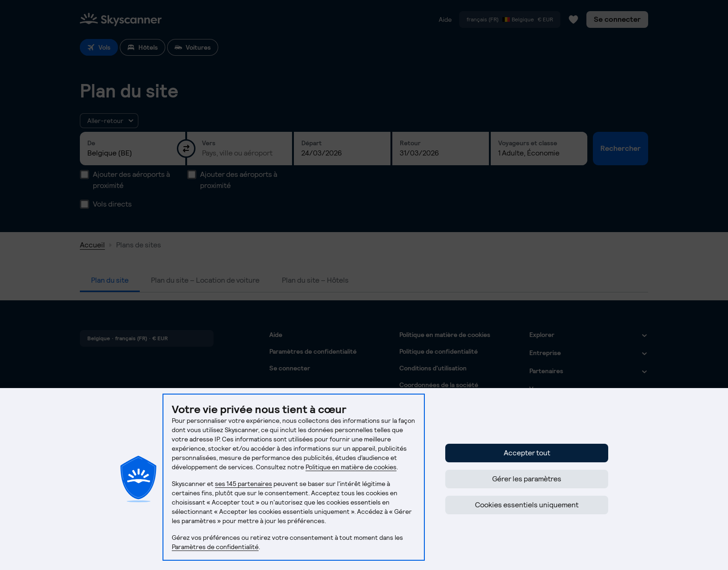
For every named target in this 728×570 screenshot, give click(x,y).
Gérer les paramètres (527, 479)
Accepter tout (527, 453)
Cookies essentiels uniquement (527, 505)
